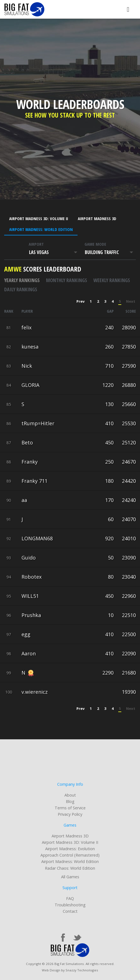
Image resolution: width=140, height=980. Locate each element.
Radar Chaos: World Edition (70, 868)
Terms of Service (70, 808)
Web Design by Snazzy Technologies (70, 970)
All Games (70, 877)
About (70, 795)
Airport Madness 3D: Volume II (39, 218)
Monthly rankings (67, 280)
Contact (70, 911)
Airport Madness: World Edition (41, 229)
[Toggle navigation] (128, 9)
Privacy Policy (70, 814)
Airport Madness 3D (97, 218)
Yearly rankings (22, 280)
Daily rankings (21, 289)
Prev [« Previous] (80, 301)
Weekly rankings (112, 280)
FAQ (70, 898)
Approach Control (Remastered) (70, 855)
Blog (70, 801)
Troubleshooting (70, 905)
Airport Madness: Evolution (70, 849)
